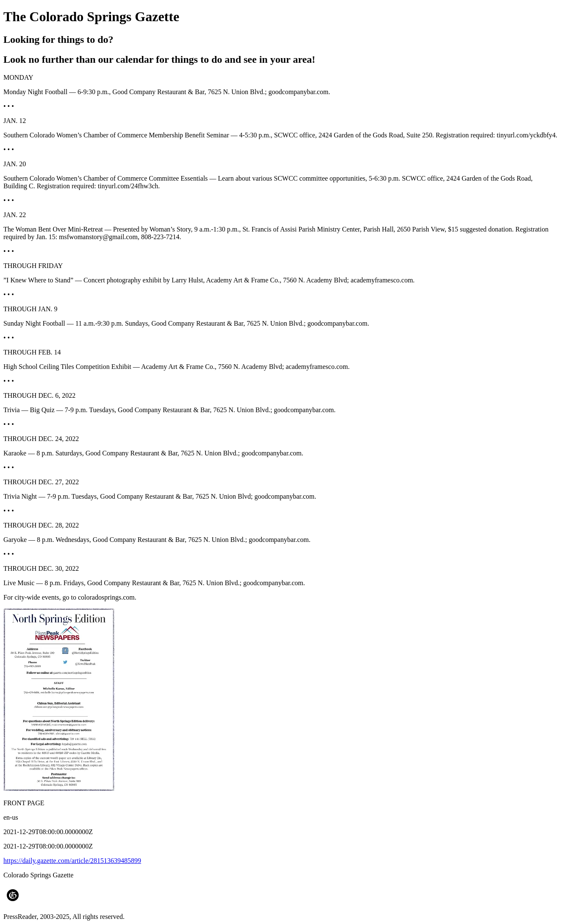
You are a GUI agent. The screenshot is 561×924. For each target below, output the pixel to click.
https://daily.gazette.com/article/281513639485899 (72, 861)
